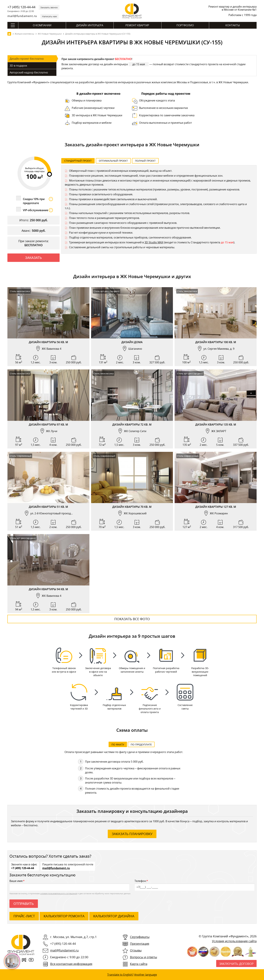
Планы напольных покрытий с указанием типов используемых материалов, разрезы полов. (129, 213)
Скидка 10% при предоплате (38, 201)
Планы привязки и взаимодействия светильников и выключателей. (113, 199)
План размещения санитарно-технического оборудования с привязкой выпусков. (123, 223)
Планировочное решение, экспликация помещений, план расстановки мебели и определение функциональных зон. (146, 176)
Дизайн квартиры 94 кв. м (48, 589)
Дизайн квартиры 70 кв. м (132, 507)
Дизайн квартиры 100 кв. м (216, 342)
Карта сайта (139, 964)
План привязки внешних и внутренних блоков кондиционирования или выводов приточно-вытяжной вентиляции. (145, 228)
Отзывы (136, 950)
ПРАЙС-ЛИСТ (24, 916)
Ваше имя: (69, 885)
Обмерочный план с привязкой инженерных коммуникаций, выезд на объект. (121, 171)
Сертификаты (140, 937)
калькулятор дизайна (114, 916)
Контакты (233, 25)
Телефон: (195, 885)
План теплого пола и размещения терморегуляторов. (104, 218)
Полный (145, 161)
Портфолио (185, 25)
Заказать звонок (49, 7)
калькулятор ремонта (64, 916)
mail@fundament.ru (22, 16)
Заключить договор (236, 964)
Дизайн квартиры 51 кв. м (48, 507)
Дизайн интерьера (90, 25)
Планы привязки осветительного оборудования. (101, 194)
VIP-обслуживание (38, 210)
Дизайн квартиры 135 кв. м (216, 425)
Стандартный (78, 161)
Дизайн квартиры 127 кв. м (216, 507)
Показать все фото (132, 619)
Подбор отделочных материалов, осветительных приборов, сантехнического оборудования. (130, 237)
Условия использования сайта (234, 941)
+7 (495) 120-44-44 (21, 7)
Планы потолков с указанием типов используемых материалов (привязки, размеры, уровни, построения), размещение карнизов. (154, 189)
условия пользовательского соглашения (59, 893)
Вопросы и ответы (144, 957)
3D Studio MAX (154, 242)
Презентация (140, 944)
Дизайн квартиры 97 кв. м (48, 425)
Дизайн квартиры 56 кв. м (48, 342)
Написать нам (49, 16)
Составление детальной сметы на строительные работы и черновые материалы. (122, 247)
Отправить (24, 904)
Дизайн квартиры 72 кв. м (132, 425)
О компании (42, 25)
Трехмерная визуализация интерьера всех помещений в (107, 242)
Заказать (33, 258)
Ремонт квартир (137, 25)
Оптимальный (113, 161)
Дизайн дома (132, 342)
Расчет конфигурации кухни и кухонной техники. (101, 233)
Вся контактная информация (71, 964)
